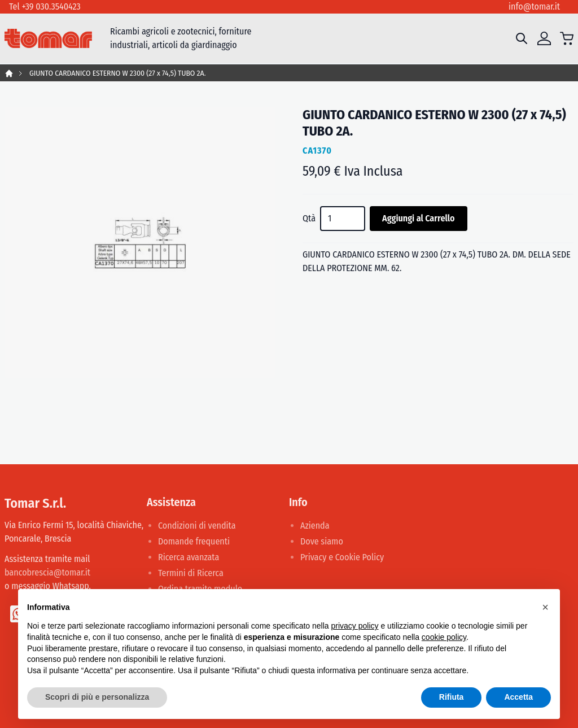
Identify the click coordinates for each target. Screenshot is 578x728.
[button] (545, 607)
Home (9, 73)
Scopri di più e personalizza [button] (97, 697)
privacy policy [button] (355, 626)
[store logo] (48, 39)
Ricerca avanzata (189, 557)
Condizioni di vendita (197, 526)
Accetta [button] (518, 697)
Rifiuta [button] (452, 697)
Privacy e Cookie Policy (342, 557)
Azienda (315, 526)
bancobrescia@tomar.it (47, 572)
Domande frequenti (194, 541)
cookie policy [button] (444, 637)
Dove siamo (322, 541)
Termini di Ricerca (191, 573)
